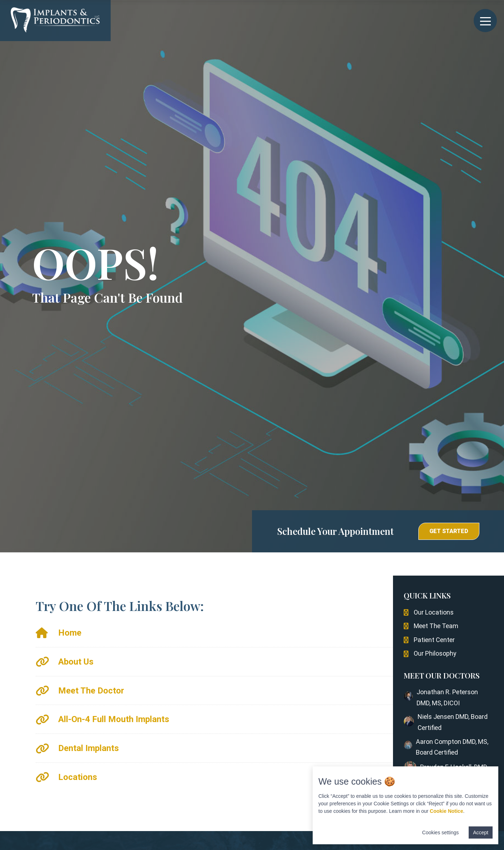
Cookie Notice (446, 811)
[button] (449, 531)
